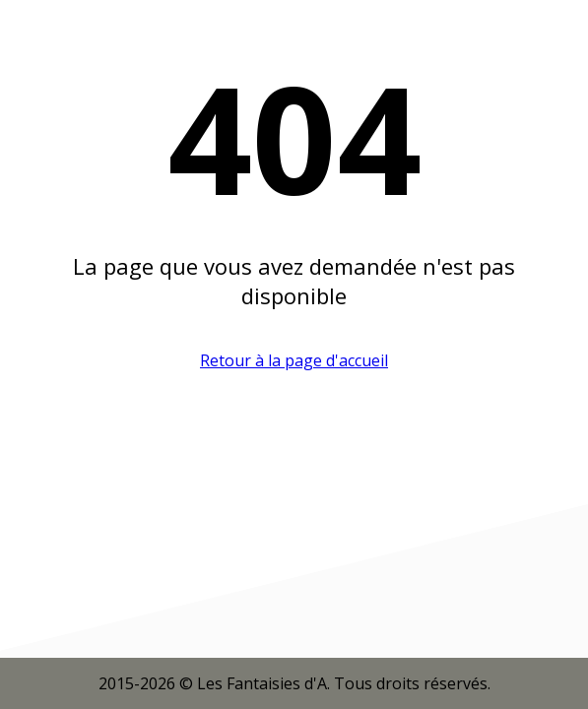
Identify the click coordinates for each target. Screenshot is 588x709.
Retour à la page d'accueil (294, 360)
